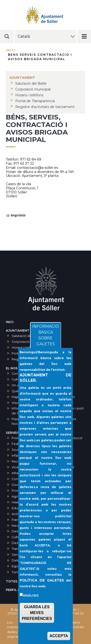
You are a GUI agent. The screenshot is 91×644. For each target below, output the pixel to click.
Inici (11, 50)
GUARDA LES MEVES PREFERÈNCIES (37, 621)
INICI (10, 322)
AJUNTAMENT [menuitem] (22, 78)
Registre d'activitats (75, 625)
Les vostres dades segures (13, 630)
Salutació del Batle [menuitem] (31, 83)
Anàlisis (31, 604)
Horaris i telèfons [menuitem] (29, 95)
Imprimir (18, 215)
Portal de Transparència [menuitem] (35, 101)
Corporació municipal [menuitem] (33, 89)
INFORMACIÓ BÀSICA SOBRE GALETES (46, 343)
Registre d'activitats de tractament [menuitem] (45, 107)
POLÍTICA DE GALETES (42, 589)
